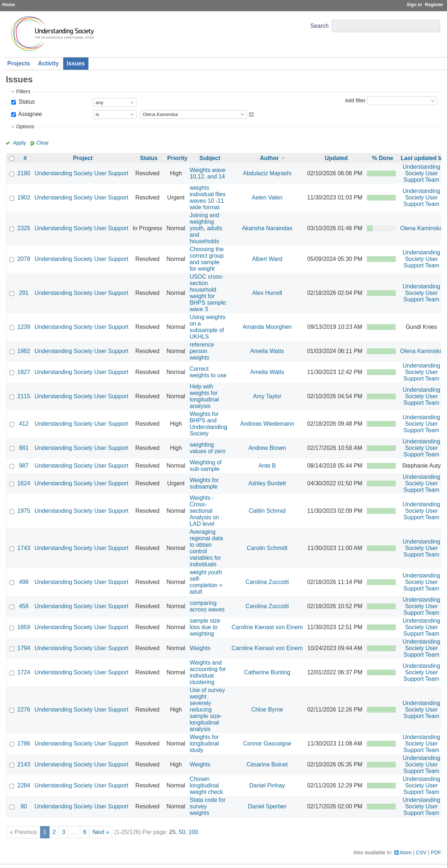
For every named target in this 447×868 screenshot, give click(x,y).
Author (269, 158)
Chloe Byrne (267, 710)
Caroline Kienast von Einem (267, 627)
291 (24, 293)
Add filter (355, 100)
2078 (24, 259)
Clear (43, 143)
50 (182, 832)
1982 (24, 351)
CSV (421, 852)
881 (24, 448)
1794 (24, 648)
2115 (24, 396)
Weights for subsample (204, 483)
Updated (336, 158)
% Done (383, 158)
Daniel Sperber (267, 806)
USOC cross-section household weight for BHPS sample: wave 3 (208, 293)
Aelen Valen (267, 197)
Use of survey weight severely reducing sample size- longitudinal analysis (207, 710)
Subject (210, 158)
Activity (48, 63)
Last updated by (423, 158)
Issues (76, 63)
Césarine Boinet (267, 764)
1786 (24, 744)
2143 (24, 764)
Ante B (267, 466)
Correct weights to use (208, 372)
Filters (23, 91)
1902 (24, 197)
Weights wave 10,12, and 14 (207, 173)
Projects (19, 63)
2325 (24, 228)
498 (24, 582)
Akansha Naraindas (267, 228)
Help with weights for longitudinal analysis (204, 396)
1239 (24, 327)
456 (24, 606)
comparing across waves (207, 606)
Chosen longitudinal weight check (206, 785)
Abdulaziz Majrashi (267, 173)
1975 (24, 511)
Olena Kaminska (421, 228)
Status (26, 102)
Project (83, 158)
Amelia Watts (267, 351)
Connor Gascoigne (267, 744)
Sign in (414, 5)
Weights (200, 648)
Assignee (29, 114)
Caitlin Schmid (267, 511)
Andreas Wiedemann (267, 424)
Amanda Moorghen (267, 327)
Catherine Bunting (267, 672)
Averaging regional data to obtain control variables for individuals (206, 548)
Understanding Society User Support (82, 173)
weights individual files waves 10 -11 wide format (208, 197)
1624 (24, 483)
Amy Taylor (267, 396)
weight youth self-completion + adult (206, 582)
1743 (24, 548)
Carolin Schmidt (267, 548)
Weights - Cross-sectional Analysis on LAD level (204, 511)
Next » (101, 832)
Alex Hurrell (267, 293)
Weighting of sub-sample (206, 466)
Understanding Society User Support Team (421, 173)
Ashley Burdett (267, 483)
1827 (24, 372)
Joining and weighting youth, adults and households (206, 228)
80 (24, 806)
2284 (24, 785)
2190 (24, 173)
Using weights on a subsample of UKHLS (208, 327)
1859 (24, 627)
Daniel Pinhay (267, 785)
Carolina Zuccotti (267, 582)
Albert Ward (267, 259)
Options (25, 126)
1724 (24, 672)
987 (24, 466)
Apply (19, 143)
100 (193, 832)
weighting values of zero (208, 448)
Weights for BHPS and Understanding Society (208, 424)
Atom (406, 852)
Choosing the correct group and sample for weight (207, 259)
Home (9, 5)
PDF (436, 852)
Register (434, 5)
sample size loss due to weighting (205, 627)
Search (319, 26)
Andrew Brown (267, 448)
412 (24, 424)
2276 (24, 710)
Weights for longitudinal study (204, 744)
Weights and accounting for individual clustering (208, 672)
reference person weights (202, 351)
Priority (177, 158)
